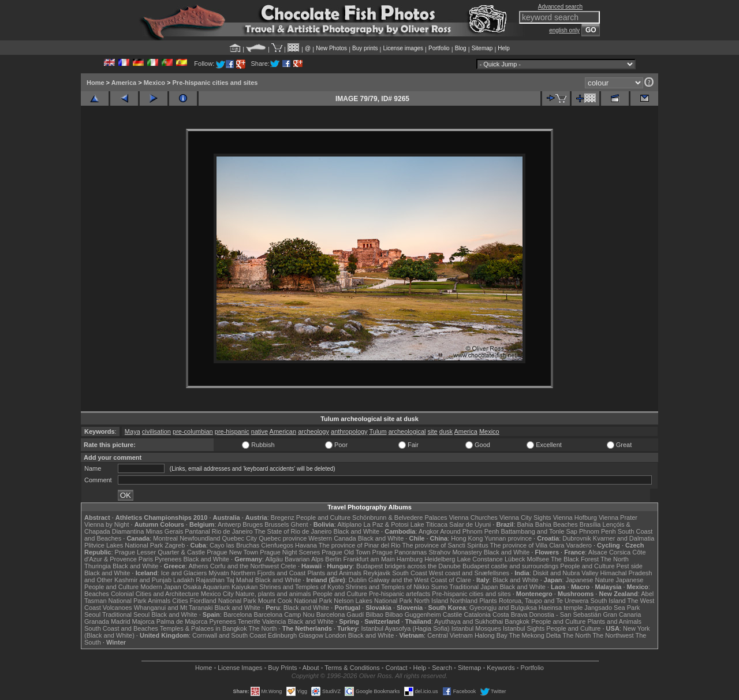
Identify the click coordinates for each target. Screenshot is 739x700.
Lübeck (515, 559)
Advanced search (560, 7)
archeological (407, 431)
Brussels (277, 524)
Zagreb (175, 545)
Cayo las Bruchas (234, 545)
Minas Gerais (164, 531)
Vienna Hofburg (575, 517)
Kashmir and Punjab (143, 580)
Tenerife (249, 621)
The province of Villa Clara (527, 545)
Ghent (300, 524)
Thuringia (98, 566)
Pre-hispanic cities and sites (215, 83)
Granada (97, 621)
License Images (240, 668)
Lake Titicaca (429, 524)
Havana (306, 545)
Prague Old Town (346, 552)
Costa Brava (510, 615)
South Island (608, 601)
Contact (397, 668)
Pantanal (197, 531)
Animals (159, 601)
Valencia (274, 621)
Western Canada (332, 538)
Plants (488, 601)
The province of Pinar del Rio (360, 545)
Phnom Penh (598, 531)
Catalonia (477, 615)
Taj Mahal (240, 580)
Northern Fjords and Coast (268, 573)
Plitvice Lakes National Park (124, 545)
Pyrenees (168, 559)
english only (564, 30)
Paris (146, 559)
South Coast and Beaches (121, 628)
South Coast (410, 573)
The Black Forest (575, 559)
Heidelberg (440, 559)
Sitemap (482, 48)
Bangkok (517, 621)
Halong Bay (491, 635)
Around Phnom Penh (469, 531)
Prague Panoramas (400, 552)
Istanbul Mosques (476, 628)
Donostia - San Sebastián (566, 615)
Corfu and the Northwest (245, 566)
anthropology (349, 431)
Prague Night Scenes (290, 552)
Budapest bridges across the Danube (408, 566)
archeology (313, 431)
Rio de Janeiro (232, 531)
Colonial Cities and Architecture (155, 594)
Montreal (165, 538)
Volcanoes (117, 608)
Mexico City (217, 594)
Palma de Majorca (182, 621)
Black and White (357, 531)
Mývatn (219, 573)
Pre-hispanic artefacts (400, 594)
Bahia (525, 524)
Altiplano (349, 524)
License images (403, 48)
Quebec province (283, 538)
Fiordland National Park (223, 601)
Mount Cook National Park (295, 601)
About (311, 668)
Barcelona (238, 615)
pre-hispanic (232, 431)
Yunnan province (508, 538)
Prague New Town (232, 552)
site (433, 431)
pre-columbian (193, 431)
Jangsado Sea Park (612, 608)
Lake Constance (480, 559)
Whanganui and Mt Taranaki (173, 608)
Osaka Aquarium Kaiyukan (221, 587)
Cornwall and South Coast (229, 635)
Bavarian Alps (304, 559)
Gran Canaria (622, 615)
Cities (180, 601)
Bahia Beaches (557, 524)
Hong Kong (467, 538)
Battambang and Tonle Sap (539, 531)
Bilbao (374, 615)
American (283, 431)
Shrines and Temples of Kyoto (301, 587)
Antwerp (229, 524)
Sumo (440, 587)
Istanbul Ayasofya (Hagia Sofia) (405, 628)
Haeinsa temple (561, 608)
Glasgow (311, 635)
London (336, 635)
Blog (461, 48)
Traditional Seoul (126, 615)
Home (96, 83)
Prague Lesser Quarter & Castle (160, 552)
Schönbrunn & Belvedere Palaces (400, 517)
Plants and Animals (334, 573)
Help (504, 48)
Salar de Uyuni (470, 524)
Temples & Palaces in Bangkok (204, 628)
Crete (288, 566)
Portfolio (439, 48)
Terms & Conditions (352, 668)
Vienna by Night (107, 524)
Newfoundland (200, 538)
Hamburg (410, 559)
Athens (198, 566)
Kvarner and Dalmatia (624, 538)
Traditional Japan (473, 587)
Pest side (630, 566)
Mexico (154, 83)
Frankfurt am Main (369, 559)
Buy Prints (282, 668)
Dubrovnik (577, 538)
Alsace (598, 552)
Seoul (92, 615)
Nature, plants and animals (273, 594)
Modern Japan (161, 587)
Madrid (121, 621)
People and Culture (323, 517)
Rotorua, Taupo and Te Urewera (544, 601)
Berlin (333, 559)
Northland (464, 601)
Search (442, 668)
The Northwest (613, 635)
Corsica (620, 552)
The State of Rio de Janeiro (293, 531)
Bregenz (283, 517)
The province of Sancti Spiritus (445, 545)
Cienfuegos (277, 545)
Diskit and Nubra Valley (566, 573)
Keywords (501, 668)
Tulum (378, 431)
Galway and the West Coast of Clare (420, 580)
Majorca (143, 621)
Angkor (429, 531)
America (124, 83)
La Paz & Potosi (386, 524)
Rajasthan (210, 580)
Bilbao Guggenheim (413, 615)
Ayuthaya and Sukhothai (469, 621)
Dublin (358, 580)
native (260, 431)
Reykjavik (377, 573)
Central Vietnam (450, 635)
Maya (133, 431)
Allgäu (274, 559)
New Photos (331, 48)
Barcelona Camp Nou (284, 615)
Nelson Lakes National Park (373, 601)
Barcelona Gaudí (340, 615)
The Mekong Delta (535, 635)
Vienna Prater (618, 517)
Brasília (590, 524)
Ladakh (184, 580)
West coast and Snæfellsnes (469, 573)
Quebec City (240, 538)
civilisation (156, 431)
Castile (453, 615)
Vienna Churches (473, 517)
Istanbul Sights (524, 628)
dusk (446, 431)
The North (615, 559)
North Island (431, 601)
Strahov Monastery (455, 552)
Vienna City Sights (525, 517)
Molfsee (538, 559)
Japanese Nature (590, 580)
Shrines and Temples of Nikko (387, 587)
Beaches (97, 594)
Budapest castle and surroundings (510, 566)
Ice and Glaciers (184, 573)
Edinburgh (282, 635)
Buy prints (365, 48)
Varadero (578, 545)
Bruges (253, 524)
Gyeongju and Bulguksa (503, 608)
